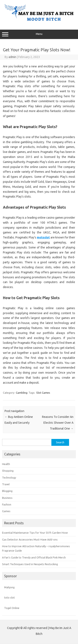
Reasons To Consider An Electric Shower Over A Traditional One (58, 423)
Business (7, 498)
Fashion (7, 504)
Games (6, 511)
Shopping (8, 471)
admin (12, 57)
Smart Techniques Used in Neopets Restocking (30, 564)
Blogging (7, 491)
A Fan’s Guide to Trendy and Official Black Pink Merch (34, 557)
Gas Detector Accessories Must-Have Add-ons (30, 539)
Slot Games (43, 393)
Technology (9, 478)
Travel (6, 484)
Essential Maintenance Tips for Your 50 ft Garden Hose (35, 533)
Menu (39, 34)
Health (6, 464)
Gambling (22, 393)
